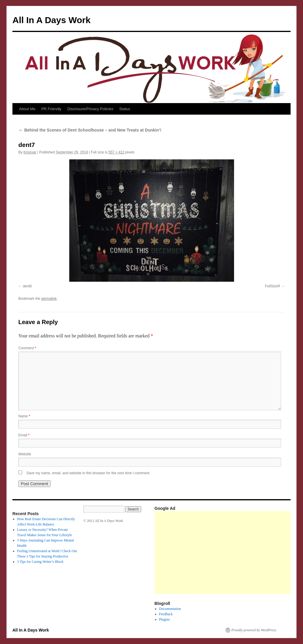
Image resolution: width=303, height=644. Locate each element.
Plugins (165, 619)
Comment (27, 348)
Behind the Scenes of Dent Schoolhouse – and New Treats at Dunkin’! (90, 130)
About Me (27, 109)
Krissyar (30, 152)
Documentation (170, 609)
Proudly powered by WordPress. (254, 630)
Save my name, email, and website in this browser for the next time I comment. (88, 473)
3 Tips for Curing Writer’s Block (40, 562)
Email (24, 435)
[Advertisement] (229, 552)
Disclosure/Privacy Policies (90, 109)
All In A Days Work (51, 20)
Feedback (166, 614)
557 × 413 (116, 152)
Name (24, 416)
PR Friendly (51, 109)
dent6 (27, 286)
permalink (49, 299)
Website (25, 454)
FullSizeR (272, 286)
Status (125, 109)
